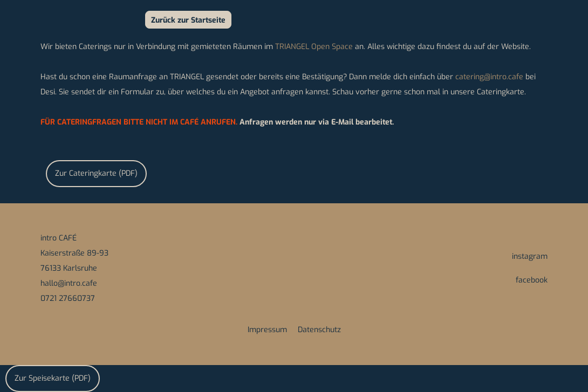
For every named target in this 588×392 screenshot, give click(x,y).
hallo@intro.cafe (69, 283)
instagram (530, 256)
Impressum (267, 330)
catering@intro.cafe (490, 77)
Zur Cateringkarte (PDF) (96, 173)
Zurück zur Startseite (188, 20)
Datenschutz (319, 330)
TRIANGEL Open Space (314, 47)
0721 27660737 (68, 298)
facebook (532, 280)
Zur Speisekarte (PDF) (53, 378)
